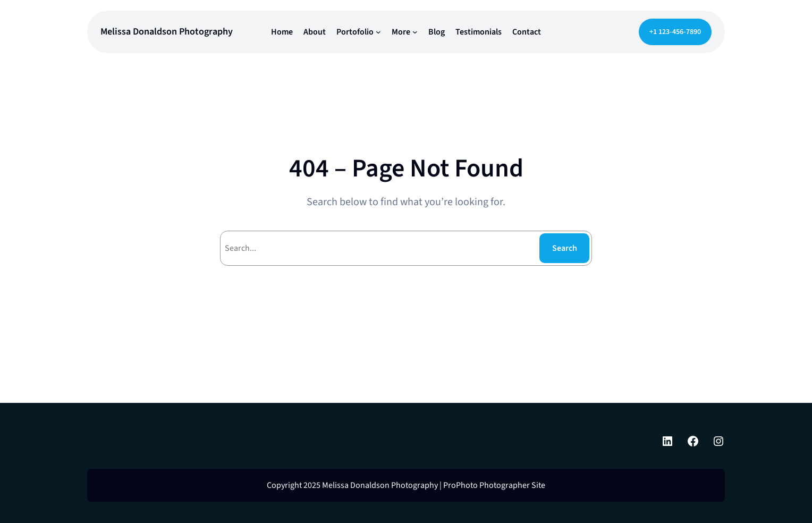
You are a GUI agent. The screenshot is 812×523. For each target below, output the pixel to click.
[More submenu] (415, 32)
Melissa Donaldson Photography (167, 32)
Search (565, 248)
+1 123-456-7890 (675, 32)
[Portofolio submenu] (378, 32)
